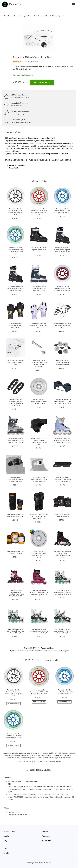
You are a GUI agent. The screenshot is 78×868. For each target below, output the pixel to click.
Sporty (25, 16)
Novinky (6, 836)
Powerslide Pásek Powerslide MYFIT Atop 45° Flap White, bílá (39, 479)
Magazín (45, 832)
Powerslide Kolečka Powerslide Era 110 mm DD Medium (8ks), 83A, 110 (14, 736)
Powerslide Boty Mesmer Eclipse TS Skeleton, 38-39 (39, 250)
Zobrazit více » (27, 69)
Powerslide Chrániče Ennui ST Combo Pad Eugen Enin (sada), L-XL (39, 516)
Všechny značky (9, 832)
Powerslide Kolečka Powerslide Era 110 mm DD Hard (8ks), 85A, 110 (62, 211)
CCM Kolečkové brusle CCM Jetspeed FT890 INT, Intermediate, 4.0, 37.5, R (62, 592)
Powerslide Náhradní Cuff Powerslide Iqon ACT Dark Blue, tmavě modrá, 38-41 (62, 401)
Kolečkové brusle (38, 651)
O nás (5, 849)
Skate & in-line (32, 16)
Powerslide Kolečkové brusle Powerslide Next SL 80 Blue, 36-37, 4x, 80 (62, 440)
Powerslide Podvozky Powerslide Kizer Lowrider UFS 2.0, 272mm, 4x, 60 (62, 479)
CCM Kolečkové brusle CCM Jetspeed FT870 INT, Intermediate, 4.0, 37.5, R (39, 631)
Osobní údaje (46, 841)
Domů (6, 16)
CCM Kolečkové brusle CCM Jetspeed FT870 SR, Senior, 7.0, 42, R (62, 631)
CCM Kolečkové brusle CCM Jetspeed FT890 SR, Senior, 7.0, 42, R (16, 631)
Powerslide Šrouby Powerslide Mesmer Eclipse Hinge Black (62, 363)
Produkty (11, 16)
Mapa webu (46, 836)
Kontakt (6, 853)
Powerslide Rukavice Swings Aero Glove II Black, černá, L (16, 326)
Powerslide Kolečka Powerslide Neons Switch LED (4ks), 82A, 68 (39, 401)
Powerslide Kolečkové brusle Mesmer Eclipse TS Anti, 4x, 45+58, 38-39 (62, 250)
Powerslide (64, 66)
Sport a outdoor (18, 16)
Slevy (5, 841)
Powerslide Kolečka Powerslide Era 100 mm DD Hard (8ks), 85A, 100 (62, 289)
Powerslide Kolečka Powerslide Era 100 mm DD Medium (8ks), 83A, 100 (39, 692)
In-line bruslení (41, 16)
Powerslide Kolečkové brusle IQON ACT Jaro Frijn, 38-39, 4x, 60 (39, 289)
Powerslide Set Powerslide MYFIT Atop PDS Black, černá (62, 326)
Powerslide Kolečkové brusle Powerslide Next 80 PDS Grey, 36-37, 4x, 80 (16, 440)
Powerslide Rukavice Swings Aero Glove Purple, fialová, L (39, 326)
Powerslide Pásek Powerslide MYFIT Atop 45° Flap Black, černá (16, 479)
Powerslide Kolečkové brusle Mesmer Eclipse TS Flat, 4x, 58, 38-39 (16, 289)
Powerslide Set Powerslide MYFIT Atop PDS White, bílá (16, 363)
